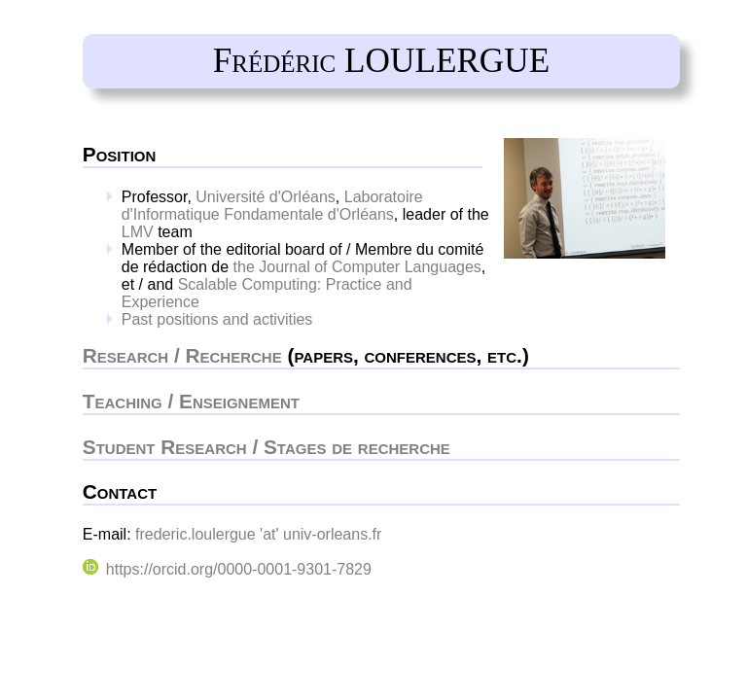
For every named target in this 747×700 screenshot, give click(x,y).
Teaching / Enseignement (191, 401)
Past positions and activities (217, 319)
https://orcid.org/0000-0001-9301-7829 (227, 569)
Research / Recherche (182, 355)
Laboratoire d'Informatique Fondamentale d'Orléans (272, 206)
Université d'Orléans (266, 197)
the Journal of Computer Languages (357, 267)
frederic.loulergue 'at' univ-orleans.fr (258, 534)
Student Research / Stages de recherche (267, 447)
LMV (138, 232)
